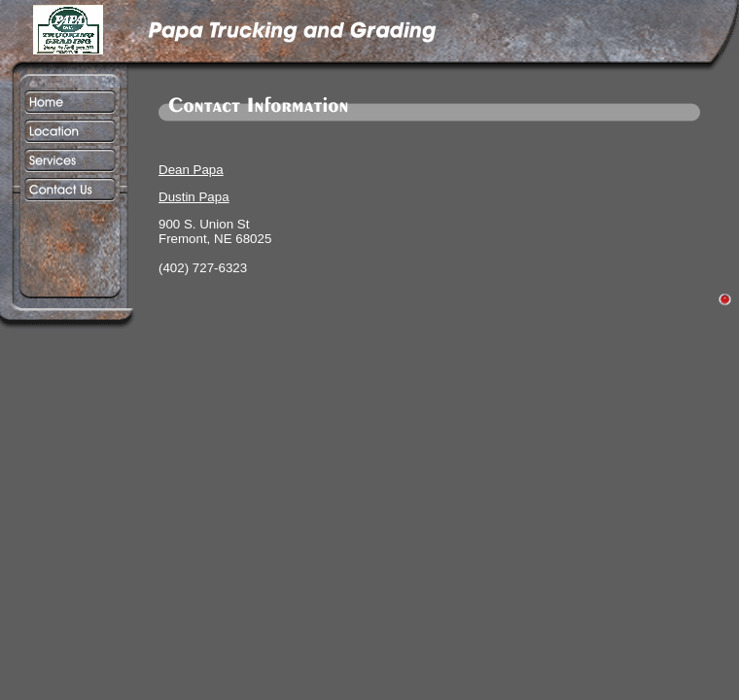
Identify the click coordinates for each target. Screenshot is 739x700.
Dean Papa (191, 170)
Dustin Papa (194, 197)
